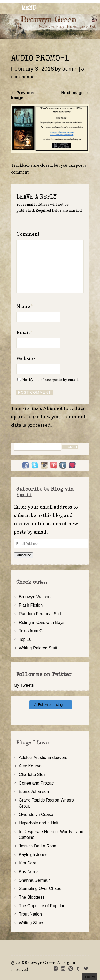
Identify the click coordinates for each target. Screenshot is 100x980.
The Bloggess (32, 897)
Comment (28, 234)
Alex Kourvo (30, 766)
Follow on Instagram (51, 705)
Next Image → (75, 93)
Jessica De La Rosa (38, 846)
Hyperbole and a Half (39, 823)
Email (25, 333)
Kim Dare (28, 863)
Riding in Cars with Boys (42, 622)
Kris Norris (29, 871)
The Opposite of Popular (42, 906)
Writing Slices (32, 923)
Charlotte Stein (33, 774)
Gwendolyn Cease (36, 814)
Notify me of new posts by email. (51, 380)
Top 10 (25, 639)
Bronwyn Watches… (38, 597)
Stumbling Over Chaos (40, 888)
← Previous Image (23, 95)
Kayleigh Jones (33, 854)
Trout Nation (30, 914)
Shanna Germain (35, 880)
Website (26, 359)
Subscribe (24, 555)
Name (25, 307)
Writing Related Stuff (38, 648)
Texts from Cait (33, 631)
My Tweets (24, 685)
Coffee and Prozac (36, 783)
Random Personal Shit (40, 614)
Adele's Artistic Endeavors (43, 757)
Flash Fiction (31, 605)
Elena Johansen (34, 791)
